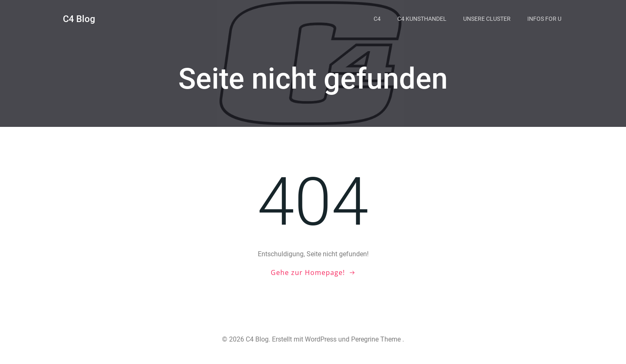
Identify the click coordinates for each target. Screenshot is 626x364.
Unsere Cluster (487, 19)
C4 (377, 19)
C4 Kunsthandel (422, 19)
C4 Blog (79, 19)
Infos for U (544, 19)
